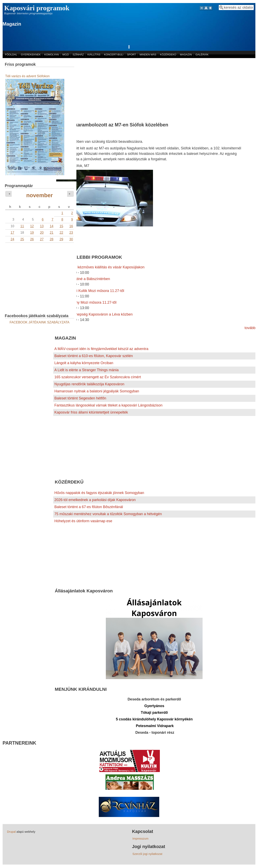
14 (52, 226)
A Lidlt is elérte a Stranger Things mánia (87, 370)
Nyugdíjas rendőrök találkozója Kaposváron (89, 384)
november (40, 195)
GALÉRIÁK (202, 55)
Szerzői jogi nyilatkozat (147, 854)
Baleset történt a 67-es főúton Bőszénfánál (89, 507)
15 (61, 226)
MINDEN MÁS (148, 55)
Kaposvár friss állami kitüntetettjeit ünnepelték (91, 412)
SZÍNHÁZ (78, 55)
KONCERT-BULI (114, 55)
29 (61, 239)
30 (71, 239)
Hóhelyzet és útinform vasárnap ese (83, 521)
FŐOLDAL (11, 55)
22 (61, 232)
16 (71, 226)
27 (42, 239)
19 (32, 232)
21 (52, 232)
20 (42, 232)
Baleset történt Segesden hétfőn (80, 398)
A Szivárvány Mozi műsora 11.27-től (88, 302)
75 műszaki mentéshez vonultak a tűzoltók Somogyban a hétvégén (108, 514)
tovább (250, 328)
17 (12, 232)
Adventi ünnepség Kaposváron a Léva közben (96, 314)
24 (12, 239)
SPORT (132, 55)
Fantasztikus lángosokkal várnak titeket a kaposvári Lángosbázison (108, 405)
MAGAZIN (186, 55)
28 (52, 239)
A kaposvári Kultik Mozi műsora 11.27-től (91, 291)
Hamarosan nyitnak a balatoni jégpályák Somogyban (97, 391)
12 (32, 226)
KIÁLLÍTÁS (94, 55)
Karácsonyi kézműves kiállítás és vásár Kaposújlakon (102, 267)
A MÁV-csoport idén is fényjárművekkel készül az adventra (101, 349)
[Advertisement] (154, 88)
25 (22, 239)
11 (22, 226)
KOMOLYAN (52, 55)
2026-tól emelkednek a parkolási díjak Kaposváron (95, 500)
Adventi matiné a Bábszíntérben (84, 279)
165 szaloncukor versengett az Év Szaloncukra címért (98, 377)
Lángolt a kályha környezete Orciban (84, 363)
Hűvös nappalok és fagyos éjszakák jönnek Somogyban (99, 493)
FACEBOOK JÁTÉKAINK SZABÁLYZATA (40, 322)
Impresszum (140, 839)
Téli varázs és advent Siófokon (27, 76)
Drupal (11, 832)
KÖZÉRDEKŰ (168, 55)
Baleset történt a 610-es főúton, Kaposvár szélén (94, 356)
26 (32, 239)
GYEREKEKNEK (31, 55)
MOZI (66, 55)
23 (71, 232)
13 (42, 226)
